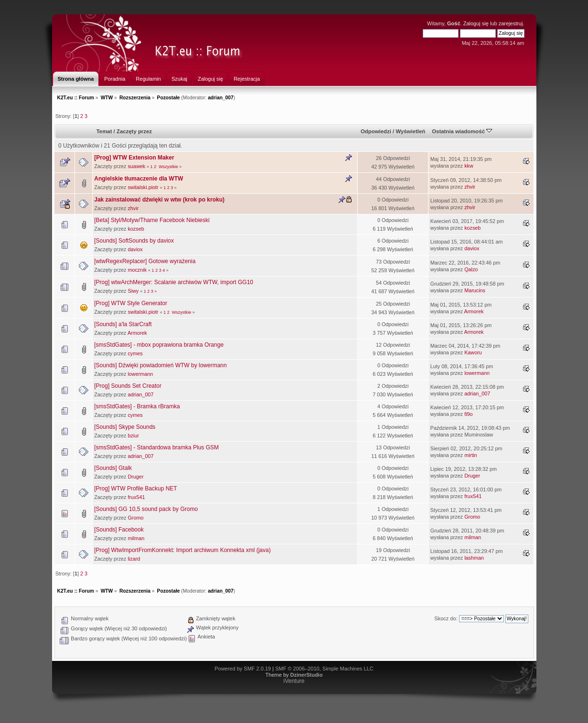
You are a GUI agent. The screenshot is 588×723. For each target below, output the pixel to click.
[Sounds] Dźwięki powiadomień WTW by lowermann (160, 365)
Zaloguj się (476, 23)
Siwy (133, 291)
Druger (135, 477)
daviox (135, 249)
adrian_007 (221, 98)
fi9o (468, 414)
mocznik (137, 270)
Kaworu (473, 352)
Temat (104, 131)
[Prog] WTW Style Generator (131, 303)
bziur (133, 436)
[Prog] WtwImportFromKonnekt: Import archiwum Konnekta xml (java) (182, 550)
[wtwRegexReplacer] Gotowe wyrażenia (145, 261)
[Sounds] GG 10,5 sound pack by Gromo (146, 509)
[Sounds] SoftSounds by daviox (134, 241)
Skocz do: (446, 618)
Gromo (135, 518)
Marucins (475, 290)
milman (136, 538)
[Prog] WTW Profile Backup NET (135, 489)
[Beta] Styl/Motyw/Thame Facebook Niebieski (152, 220)
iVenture (294, 681)
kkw (469, 166)
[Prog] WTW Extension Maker (134, 158)
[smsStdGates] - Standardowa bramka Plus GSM (156, 447)
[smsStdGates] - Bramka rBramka (137, 406)
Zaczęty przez (134, 131)
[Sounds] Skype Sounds (125, 427)
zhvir (470, 187)
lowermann (140, 374)
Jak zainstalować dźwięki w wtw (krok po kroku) (159, 200)
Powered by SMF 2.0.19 (243, 669)
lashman (474, 558)
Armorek (474, 311)
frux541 (136, 497)
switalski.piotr (143, 187)
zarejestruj (511, 23)
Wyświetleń (410, 131)
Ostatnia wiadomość (462, 131)
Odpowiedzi (376, 131)
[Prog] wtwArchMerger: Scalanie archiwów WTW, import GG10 (174, 282)
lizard (134, 559)
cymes (135, 353)
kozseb (136, 229)
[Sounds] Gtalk (113, 468)
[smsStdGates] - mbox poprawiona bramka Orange (159, 345)
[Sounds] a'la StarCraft (123, 324)
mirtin (470, 455)
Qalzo (471, 269)
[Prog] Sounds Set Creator (128, 386)
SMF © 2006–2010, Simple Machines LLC (324, 669)
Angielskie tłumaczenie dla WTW (139, 179)
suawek (136, 166)
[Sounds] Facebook (119, 530)
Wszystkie (168, 167)
